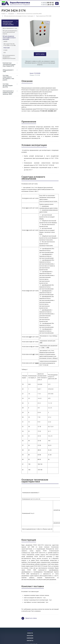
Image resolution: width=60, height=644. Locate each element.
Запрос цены (40, 54)
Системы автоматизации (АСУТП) (8, 85)
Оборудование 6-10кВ (8, 71)
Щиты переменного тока (10, 28)
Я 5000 (5, 50)
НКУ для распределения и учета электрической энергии (10, 32)
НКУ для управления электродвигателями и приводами (9, 38)
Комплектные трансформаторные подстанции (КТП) (9, 65)
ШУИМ (5, 41)
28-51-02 (48, 5)
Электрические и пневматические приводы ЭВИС (8, 92)
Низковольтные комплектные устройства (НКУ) (8, 23)
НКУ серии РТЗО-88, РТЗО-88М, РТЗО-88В (10, 45)
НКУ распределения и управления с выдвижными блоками (9, 57)
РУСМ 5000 (7, 48)
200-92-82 (48, 3)
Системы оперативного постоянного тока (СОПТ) (8, 78)
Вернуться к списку (29, 618)
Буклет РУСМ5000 (35, 73)
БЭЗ (5, 53)
